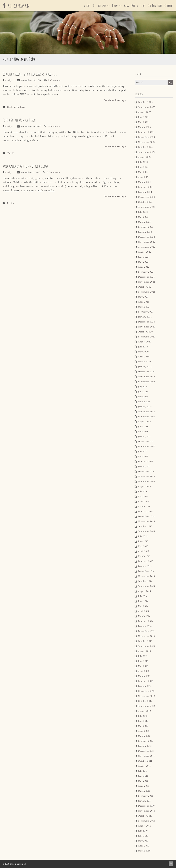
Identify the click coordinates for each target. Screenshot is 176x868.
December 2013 (146, 631)
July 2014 (143, 596)
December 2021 (146, 277)
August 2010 (145, 826)
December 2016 (146, 472)
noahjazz (10, 80)
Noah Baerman (16, 6)
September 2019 (147, 382)
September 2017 (147, 447)
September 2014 (147, 586)
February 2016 (146, 511)
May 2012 (143, 726)
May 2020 (143, 352)
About (87, 6)
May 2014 (143, 606)
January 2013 (145, 686)
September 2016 (147, 481)
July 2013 (143, 656)
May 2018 (143, 432)
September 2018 (147, 417)
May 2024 (143, 172)
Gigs (127, 6)
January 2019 (145, 407)
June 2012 (143, 721)
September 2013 (146, 646)
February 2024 (146, 187)
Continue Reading (115, 100)
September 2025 (147, 107)
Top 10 (11, 153)
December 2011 (146, 751)
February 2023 (146, 227)
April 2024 (144, 177)
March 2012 (144, 736)
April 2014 (144, 611)
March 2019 (144, 402)
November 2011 (146, 756)
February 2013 (145, 681)
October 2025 (145, 102)
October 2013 (145, 641)
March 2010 (144, 851)
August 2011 (144, 766)
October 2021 (145, 287)
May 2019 (143, 397)
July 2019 (143, 387)
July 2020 (143, 347)
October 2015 (145, 526)
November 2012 (146, 696)
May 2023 (143, 217)
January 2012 (145, 746)
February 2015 (146, 561)
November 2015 (146, 521)
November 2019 (146, 377)
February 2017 (146, 462)
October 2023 (145, 202)
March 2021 (144, 307)
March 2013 (144, 676)
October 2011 (145, 761)
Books (115, 6)
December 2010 (146, 806)
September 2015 (147, 531)
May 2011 (143, 781)
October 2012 (145, 701)
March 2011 (144, 791)
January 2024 (145, 192)
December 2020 (146, 322)
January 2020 (145, 367)
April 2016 (144, 501)
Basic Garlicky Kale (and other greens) (25, 166)
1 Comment (54, 126)
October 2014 (145, 581)
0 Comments (55, 80)
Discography (100, 6)
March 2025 (144, 127)
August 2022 (145, 252)
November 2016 (146, 477)
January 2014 (145, 626)
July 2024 (143, 162)
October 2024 (145, 147)
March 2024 (144, 182)
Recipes (11, 203)
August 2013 (144, 651)
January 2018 (145, 437)
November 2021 (146, 282)
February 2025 (146, 132)
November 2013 (146, 636)
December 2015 (146, 516)
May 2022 (143, 262)
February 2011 (145, 796)
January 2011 (145, 801)
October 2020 (145, 332)
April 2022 (144, 267)
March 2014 (144, 616)
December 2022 (146, 237)
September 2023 (147, 207)
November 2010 (146, 811)
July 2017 (143, 452)
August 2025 (145, 112)
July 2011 (143, 771)
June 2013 (143, 661)
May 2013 (143, 666)
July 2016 (143, 491)
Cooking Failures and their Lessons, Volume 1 (30, 74)
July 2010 (143, 831)
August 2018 (145, 422)
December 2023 (146, 197)
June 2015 (143, 541)
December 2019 (146, 372)
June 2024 (143, 167)
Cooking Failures (16, 107)
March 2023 (144, 222)
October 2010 (145, 816)
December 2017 (146, 442)
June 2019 (143, 392)
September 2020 (147, 337)
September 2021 (147, 292)
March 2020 (144, 362)
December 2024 (146, 137)
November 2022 (147, 242)
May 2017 (143, 457)
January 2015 (145, 566)
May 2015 (143, 546)
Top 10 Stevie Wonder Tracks (20, 120)
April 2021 (144, 302)
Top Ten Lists (155, 6)
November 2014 (146, 576)
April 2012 (144, 731)
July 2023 (143, 212)
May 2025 (143, 122)
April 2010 (144, 846)
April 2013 (144, 671)
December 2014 (146, 571)
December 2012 (146, 691)
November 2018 (146, 412)
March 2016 (144, 506)
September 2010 (147, 821)
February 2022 (146, 272)
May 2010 (143, 841)
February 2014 (146, 621)
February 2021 (146, 312)
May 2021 (143, 297)
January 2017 (145, 467)
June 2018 (143, 427)
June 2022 (143, 257)
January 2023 (145, 232)
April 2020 (144, 357)
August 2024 (145, 157)
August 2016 (145, 486)
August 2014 (145, 591)
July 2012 (143, 716)
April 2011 (143, 786)
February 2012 (146, 741)
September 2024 (147, 152)
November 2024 (147, 142)
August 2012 (145, 711)
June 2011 (143, 776)
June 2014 (143, 601)
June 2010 (143, 836)
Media (135, 6)
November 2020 (147, 327)
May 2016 (143, 496)
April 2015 (144, 551)
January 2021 (145, 317)
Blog (143, 6)
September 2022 (147, 247)
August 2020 (145, 342)
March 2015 (144, 556)
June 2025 (143, 117)
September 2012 (147, 706)
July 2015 (143, 536)
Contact (169, 6)
